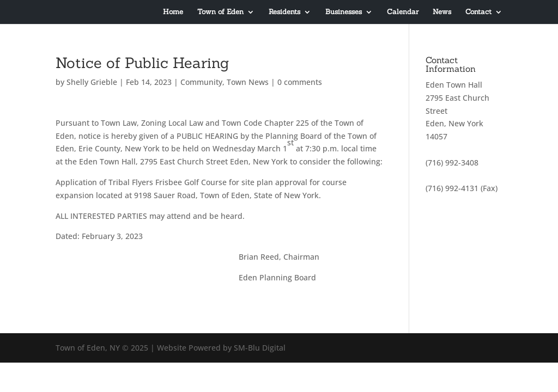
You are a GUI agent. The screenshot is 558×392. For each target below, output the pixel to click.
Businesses (344, 12)
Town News (248, 82)
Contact (478, 12)
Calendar (403, 12)
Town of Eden (220, 12)
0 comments (300, 82)
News (442, 12)
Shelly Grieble (92, 82)
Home (173, 12)
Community (201, 82)
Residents (284, 12)
